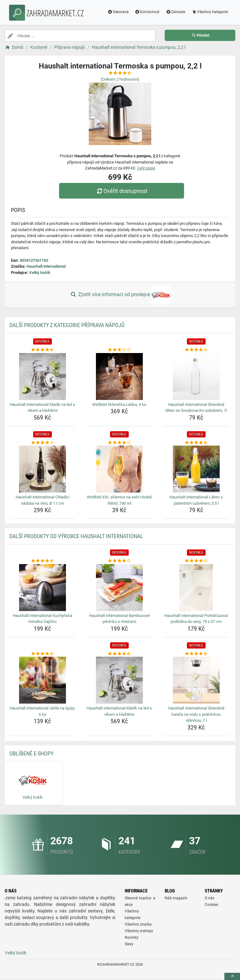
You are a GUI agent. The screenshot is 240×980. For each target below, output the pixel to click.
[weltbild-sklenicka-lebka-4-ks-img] (119, 376)
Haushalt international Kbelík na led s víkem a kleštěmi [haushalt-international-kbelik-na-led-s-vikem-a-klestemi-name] (42, 408)
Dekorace (117, 12)
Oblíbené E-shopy (31, 753)
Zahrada (175, 12)
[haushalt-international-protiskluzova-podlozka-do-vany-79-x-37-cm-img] (196, 588)
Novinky (132, 937)
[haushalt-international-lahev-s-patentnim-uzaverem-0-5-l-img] (196, 469)
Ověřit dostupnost (122, 191)
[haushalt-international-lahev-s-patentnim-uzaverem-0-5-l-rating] (196, 443)
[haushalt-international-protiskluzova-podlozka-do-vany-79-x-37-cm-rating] (196, 561)
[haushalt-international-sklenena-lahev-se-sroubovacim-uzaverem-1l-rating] (196, 350)
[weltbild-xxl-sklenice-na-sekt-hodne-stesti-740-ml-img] (119, 469)
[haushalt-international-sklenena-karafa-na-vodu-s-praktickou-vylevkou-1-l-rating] (196, 654)
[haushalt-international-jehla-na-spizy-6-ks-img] (42, 680)
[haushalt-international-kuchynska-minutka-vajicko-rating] (42, 561)
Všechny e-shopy (139, 931)
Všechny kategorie (209, 12)
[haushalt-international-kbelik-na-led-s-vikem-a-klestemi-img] (42, 376)
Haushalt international (46, 266)
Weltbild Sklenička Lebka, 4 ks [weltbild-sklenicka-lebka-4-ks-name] (119, 404)
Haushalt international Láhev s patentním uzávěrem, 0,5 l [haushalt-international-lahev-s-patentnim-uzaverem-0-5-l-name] (196, 500)
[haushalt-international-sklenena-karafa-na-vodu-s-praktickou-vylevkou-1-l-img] (196, 680)
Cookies (211, 905)
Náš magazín (176, 898)
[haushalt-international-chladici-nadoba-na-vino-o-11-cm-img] (42, 469)
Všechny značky (138, 924)
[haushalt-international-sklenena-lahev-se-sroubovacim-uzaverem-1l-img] (196, 376)
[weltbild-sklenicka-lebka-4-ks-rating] (119, 350)
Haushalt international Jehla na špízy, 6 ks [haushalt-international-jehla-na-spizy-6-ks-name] (42, 711)
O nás (210, 898)
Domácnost (147, 12)
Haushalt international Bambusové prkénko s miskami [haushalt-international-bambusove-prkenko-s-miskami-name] (119, 619)
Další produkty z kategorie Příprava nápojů (67, 325)
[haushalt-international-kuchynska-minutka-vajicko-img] (42, 588)
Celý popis (146, 168)
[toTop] (232, 976)
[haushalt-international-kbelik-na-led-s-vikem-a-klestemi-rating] (42, 350)
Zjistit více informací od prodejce (120, 295)
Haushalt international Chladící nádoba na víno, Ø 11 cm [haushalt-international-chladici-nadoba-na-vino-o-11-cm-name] (42, 500)
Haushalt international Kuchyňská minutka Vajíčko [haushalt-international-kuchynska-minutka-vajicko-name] (42, 619)
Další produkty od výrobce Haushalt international (76, 536)
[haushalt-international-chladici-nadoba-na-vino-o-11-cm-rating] (42, 443)
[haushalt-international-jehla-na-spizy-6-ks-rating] (42, 654)
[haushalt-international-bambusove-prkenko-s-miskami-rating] (119, 561)
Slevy (129, 944)
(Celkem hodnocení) (120, 79)
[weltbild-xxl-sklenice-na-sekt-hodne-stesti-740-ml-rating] (119, 443)
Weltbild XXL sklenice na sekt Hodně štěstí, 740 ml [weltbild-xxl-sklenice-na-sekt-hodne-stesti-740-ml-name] (119, 500)
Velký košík (40, 273)
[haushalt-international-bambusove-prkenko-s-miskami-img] (119, 588)
